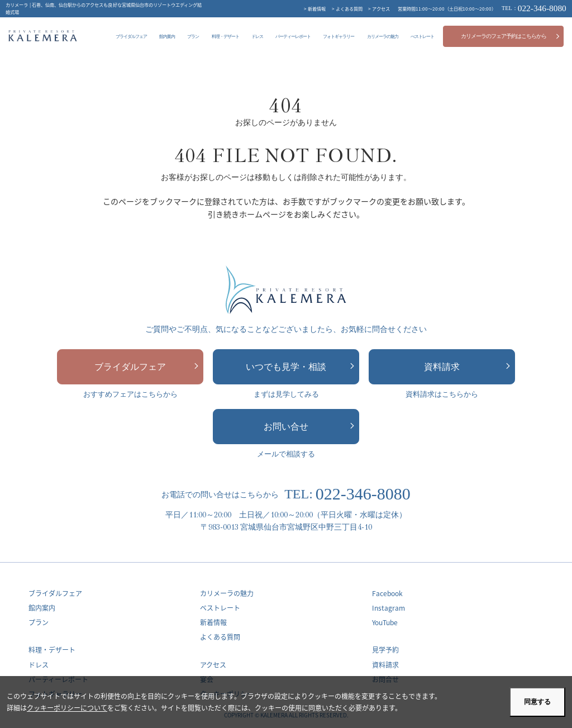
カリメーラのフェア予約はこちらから (511, 36)
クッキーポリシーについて (67, 708)
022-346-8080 (534, 8)
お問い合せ (309, 427)
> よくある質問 (347, 8)
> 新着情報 (315, 8)
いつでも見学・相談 (300, 367)
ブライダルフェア (146, 367)
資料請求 (467, 367)
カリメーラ (43, 36)
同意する (537, 702)
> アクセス (379, 8)
